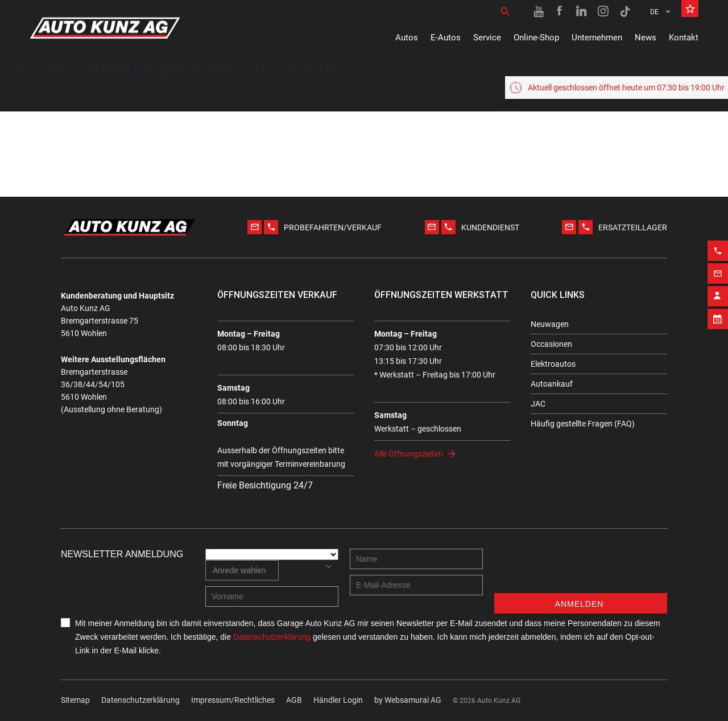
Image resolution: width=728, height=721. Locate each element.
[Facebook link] (560, 11)
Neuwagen (550, 324)
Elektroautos (553, 364)
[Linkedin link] (582, 11)
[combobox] (242, 570)
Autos (407, 38)
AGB (294, 700)
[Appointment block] (718, 314)
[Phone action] (718, 246)
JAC (538, 404)
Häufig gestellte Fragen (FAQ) (583, 424)
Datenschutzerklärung (140, 700)
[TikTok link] (625, 11)
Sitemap (75, 700)
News (646, 38)
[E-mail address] (416, 585)
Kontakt (684, 38)
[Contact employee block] (718, 292)
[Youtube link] (539, 11)
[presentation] (581, 571)
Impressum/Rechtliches (233, 700)
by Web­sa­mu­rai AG (408, 700)
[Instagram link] (603, 11)
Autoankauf (552, 384)
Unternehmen (597, 38)
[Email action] (718, 269)
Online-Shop (536, 38)
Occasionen (551, 344)
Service (487, 38)
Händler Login (338, 700)
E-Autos (446, 38)
